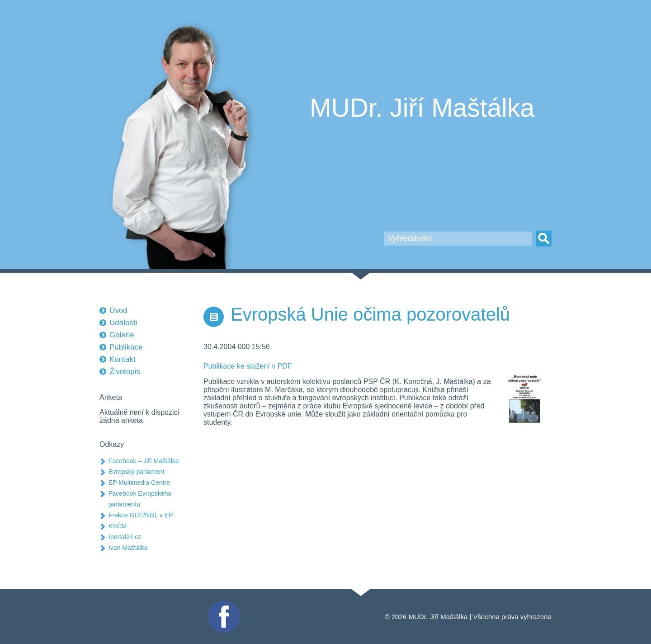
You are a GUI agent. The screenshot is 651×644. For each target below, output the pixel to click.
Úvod (118, 310)
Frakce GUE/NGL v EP (141, 515)
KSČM (118, 526)
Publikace (126, 347)
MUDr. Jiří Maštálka (422, 108)
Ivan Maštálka (128, 548)
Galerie (122, 335)
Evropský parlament (137, 472)
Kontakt (123, 359)
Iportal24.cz (125, 537)
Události (123, 323)
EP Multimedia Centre (139, 483)
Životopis (125, 372)
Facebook (223, 604)
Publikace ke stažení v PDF (248, 366)
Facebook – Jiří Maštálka (144, 461)
